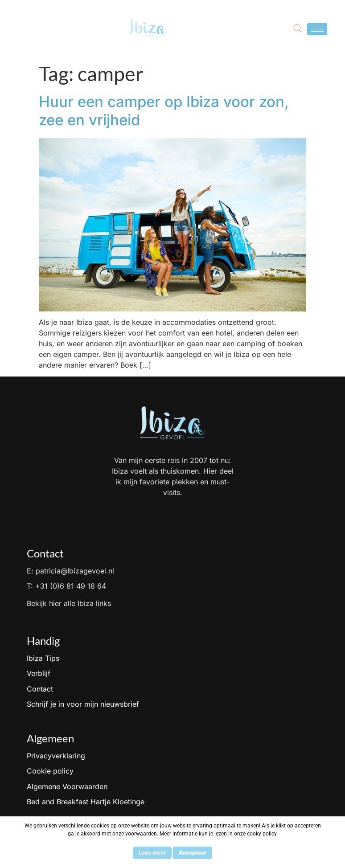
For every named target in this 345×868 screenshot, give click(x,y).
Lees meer (152, 853)
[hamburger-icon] (317, 29)
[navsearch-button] (298, 29)
